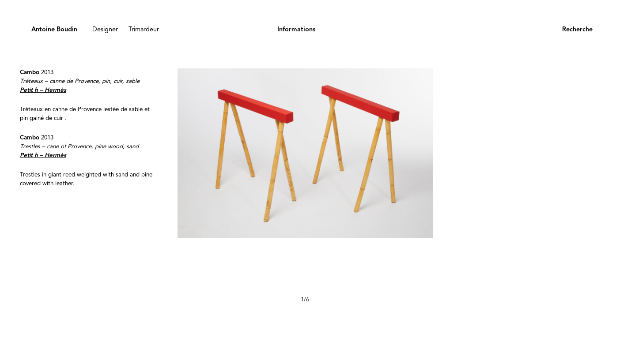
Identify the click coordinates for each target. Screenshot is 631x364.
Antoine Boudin (54, 30)
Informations (296, 30)
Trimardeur (144, 30)
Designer (105, 30)
